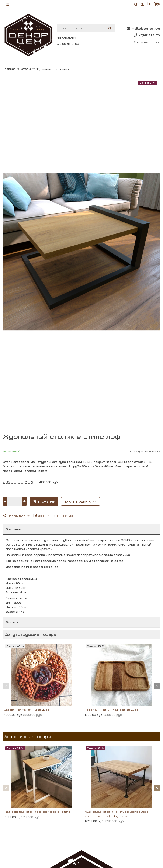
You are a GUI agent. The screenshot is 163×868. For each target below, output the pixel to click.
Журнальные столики (53, 69)
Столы (26, 69)
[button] (6, 686)
